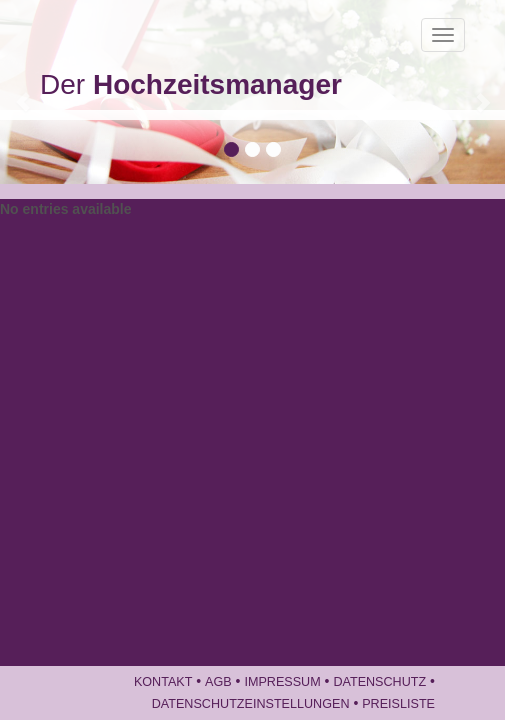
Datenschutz (379, 682)
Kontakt (163, 682)
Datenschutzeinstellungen (251, 704)
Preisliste (398, 704)
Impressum (282, 682)
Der (191, 84)
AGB (218, 682)
